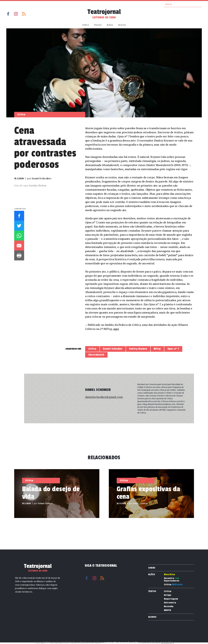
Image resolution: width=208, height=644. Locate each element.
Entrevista (170, 603)
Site (88, 407)
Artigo (168, 595)
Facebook (8, 14)
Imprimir (19, 255)
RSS (24, 14)
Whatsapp (19, 236)
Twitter (19, 226)
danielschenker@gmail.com (104, 397)
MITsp (157, 349)
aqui (116, 329)
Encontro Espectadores (172, 580)
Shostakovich (96, 355)
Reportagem (171, 599)
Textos (98, 25)
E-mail (19, 246)
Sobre (86, 25)
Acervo (122, 25)
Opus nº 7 (173, 349)
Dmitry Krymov (138, 349)
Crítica (92, 349)
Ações (110, 25)
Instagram (16, 14)
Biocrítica (170, 575)
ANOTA (168, 610)
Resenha (169, 607)
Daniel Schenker (113, 349)
